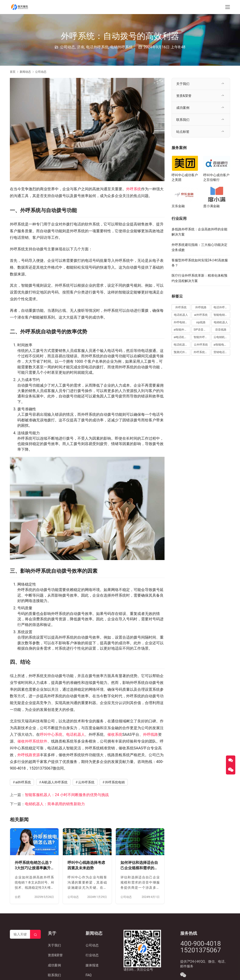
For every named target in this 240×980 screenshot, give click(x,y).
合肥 (18, 897)
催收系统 (115, 734)
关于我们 (183, 84)
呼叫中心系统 (51, 734)
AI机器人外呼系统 (54, 782)
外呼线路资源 (29, 755)
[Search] (35, 934)
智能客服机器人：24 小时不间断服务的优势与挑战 (67, 795)
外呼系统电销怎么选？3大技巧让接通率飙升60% (34, 866)
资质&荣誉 (184, 96)
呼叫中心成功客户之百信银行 (216, 177)
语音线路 (221, 330)
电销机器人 (221, 322)
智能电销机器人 (222, 315)
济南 (81, 47)
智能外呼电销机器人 (202, 337)
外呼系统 (134, 189)
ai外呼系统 (23, 782)
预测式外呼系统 (182, 352)
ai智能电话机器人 (222, 345)
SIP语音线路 (201, 330)
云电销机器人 (222, 337)
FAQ (88, 975)
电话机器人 (75, 734)
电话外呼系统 (97, 47)
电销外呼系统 (121, 47)
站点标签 (183, 132)
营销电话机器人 (222, 352)
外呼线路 (150, 734)
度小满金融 (211, 206)
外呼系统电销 (115, 782)
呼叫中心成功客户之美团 (185, 177)
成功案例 (183, 108)
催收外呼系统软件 (32, 741)
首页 (13, 72)
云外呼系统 (86, 782)
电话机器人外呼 (182, 345)
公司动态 (67, 47)
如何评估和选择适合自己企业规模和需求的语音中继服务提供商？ (139, 866)
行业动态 (92, 955)
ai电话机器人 (182, 337)
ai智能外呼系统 (182, 330)
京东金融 (178, 206)
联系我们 (183, 120)
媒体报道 (92, 965)
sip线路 (201, 322)
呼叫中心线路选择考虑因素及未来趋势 (86, 865)
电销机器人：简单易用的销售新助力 (55, 804)
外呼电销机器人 (182, 322)
